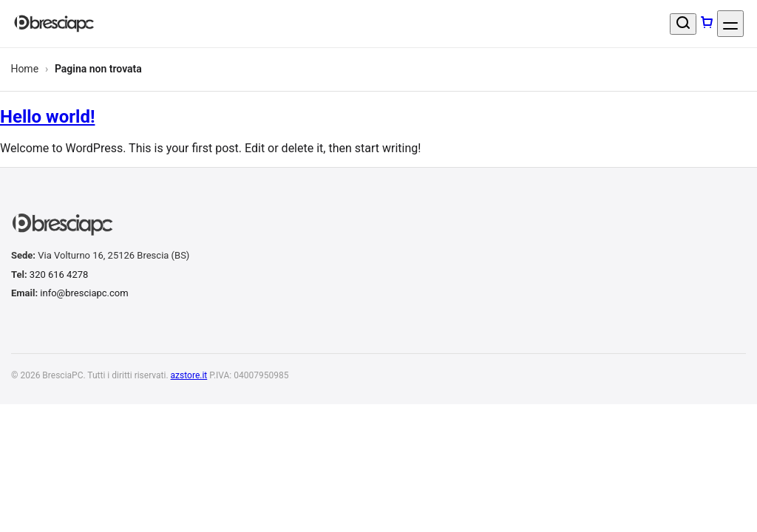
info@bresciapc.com (84, 293)
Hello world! (47, 117)
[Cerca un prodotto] (683, 24)
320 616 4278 (59, 274)
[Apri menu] (730, 24)
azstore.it (189, 375)
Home (24, 69)
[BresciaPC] (54, 24)
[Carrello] (707, 24)
